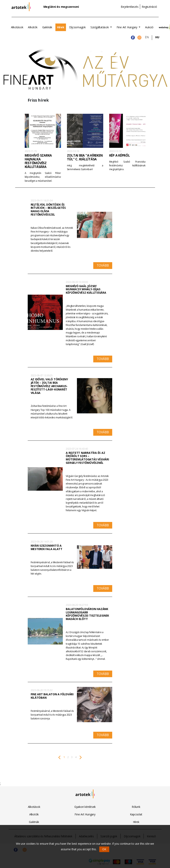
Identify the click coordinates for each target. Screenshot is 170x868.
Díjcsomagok (77, 27)
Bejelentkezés (130, 7)
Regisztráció (149, 7)
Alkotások (17, 27)
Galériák (47, 27)
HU (157, 37)
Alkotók (33, 27)
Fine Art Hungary (127, 27)
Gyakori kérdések (85, 807)
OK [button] (104, 849)
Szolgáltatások (100, 27)
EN (147, 37)
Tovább (103, 265)
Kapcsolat (136, 814)
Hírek (61, 27)
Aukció (149, 27)
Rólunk (136, 807)
